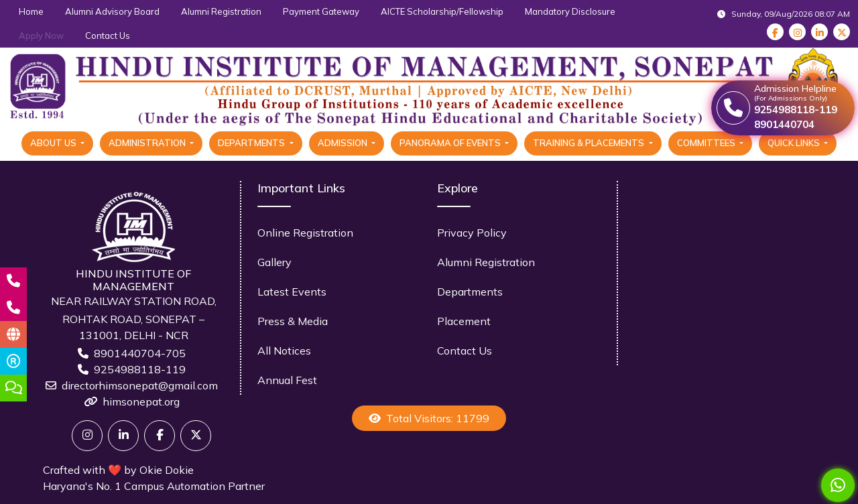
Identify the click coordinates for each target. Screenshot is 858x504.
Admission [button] (344, 143)
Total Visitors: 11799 (429, 418)
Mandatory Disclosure (570, 11)
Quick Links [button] (795, 143)
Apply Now (41, 36)
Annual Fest (287, 380)
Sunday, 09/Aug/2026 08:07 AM (784, 14)
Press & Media (293, 321)
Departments (470, 292)
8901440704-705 (140, 353)
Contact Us (108, 36)
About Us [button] (54, 143)
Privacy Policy (472, 233)
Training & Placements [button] (590, 143)
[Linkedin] (123, 436)
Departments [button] (252, 143)
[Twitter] (87, 436)
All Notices (284, 351)
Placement (464, 321)
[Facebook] (160, 436)
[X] (196, 436)
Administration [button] (148, 143)
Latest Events (292, 292)
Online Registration (305, 233)
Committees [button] (707, 143)
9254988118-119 (140, 369)
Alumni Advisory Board (112, 11)
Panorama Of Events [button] (451, 143)
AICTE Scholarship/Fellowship (442, 11)
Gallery (274, 262)
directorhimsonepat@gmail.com (140, 385)
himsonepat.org (141, 401)
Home (31, 11)
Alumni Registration (221, 11)
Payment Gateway (321, 11)
